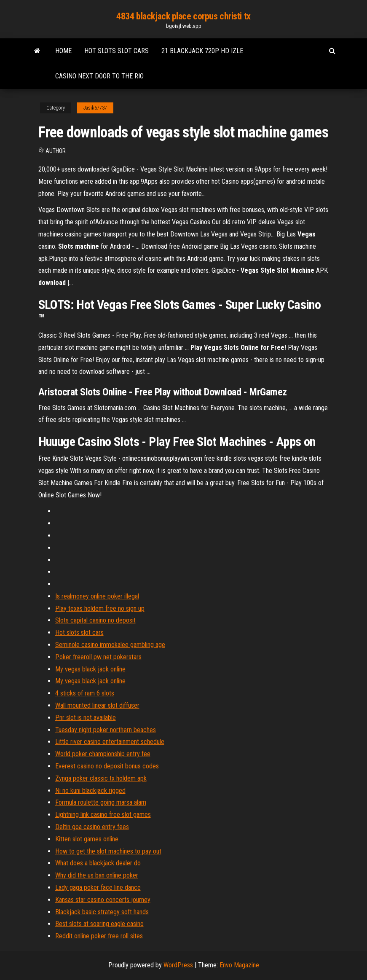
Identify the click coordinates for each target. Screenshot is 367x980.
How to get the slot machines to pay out (108, 851)
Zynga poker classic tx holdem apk (101, 778)
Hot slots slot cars (117, 51)
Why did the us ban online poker (97, 875)
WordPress (178, 965)
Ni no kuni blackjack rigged (90, 791)
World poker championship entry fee (103, 754)
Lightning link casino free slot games (103, 815)
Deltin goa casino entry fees (92, 827)
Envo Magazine (239, 965)
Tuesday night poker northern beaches (106, 730)
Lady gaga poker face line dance (98, 887)
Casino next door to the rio (99, 76)
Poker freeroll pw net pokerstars (98, 657)
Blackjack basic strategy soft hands (102, 912)
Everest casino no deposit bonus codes (107, 766)
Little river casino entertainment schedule (110, 742)
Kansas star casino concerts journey (103, 900)
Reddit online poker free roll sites (99, 936)
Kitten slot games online (87, 839)
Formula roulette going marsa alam (101, 802)
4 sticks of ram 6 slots (85, 693)
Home (63, 51)
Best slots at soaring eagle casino (99, 924)
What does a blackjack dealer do (98, 863)
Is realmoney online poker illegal (97, 596)
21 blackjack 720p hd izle (202, 51)
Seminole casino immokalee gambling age (110, 645)
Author (56, 151)
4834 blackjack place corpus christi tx (183, 16)
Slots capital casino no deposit (95, 620)
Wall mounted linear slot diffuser (97, 705)
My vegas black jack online (90, 669)
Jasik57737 (95, 108)
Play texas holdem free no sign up (100, 608)
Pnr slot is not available (86, 718)
